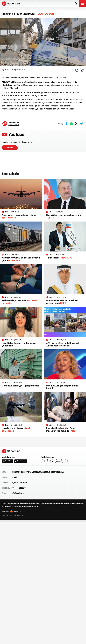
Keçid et (10, 148)
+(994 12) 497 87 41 (19, 483)
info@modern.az (18, 493)
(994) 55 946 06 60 (19, 488)
